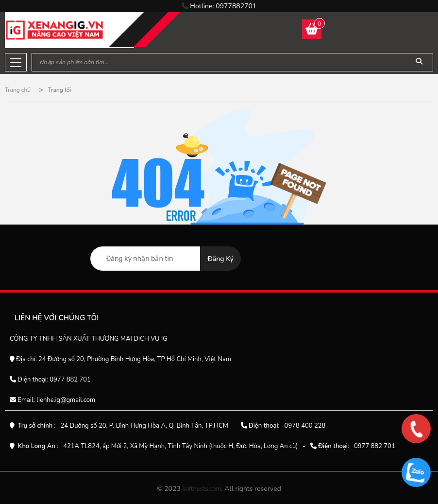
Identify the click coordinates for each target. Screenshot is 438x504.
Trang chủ (18, 90)
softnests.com (202, 489)
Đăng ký (220, 259)
